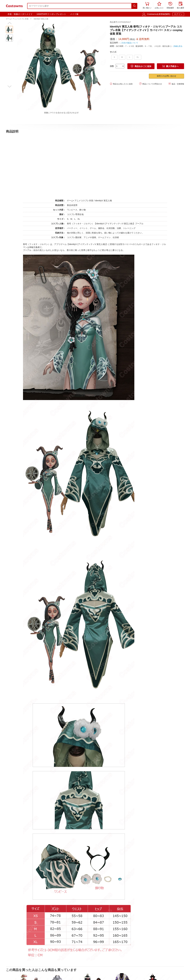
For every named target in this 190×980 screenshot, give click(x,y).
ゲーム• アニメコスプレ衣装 (17, 19)
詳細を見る (178, 46)
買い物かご (147, 6)
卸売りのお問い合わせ (167, 76)
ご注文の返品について (129, 43)
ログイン (178, 14)
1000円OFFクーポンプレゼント (51, 14)
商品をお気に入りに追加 (121, 84)
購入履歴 (180, 6)
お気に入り (159, 6)
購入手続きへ (170, 66)
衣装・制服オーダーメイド (20, 14)
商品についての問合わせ (151, 84)
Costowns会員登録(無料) (159, 14)
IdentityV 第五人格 (41, 19)
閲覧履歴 (170, 6)
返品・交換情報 (176, 84)
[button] (9, 23)
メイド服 (74, 14)
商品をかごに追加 (141, 66)
